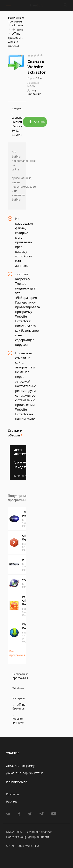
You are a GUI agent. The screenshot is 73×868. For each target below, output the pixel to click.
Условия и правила (40, 832)
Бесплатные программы (16, 19)
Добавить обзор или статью (25, 773)
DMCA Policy (14, 832)
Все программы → (17, 655)
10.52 (35, 78)
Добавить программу (20, 766)
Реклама (12, 801)
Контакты (13, 794)
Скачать (37, 122)
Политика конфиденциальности (28, 837)
